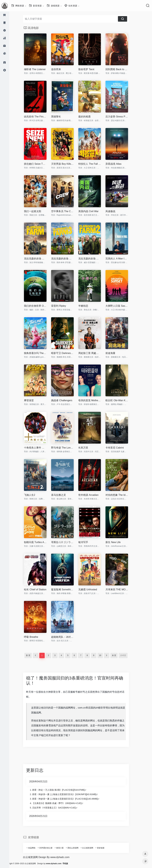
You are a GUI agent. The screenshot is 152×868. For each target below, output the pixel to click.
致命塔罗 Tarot (91, 69)
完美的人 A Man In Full (121, 259)
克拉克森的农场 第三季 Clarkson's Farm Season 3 (67, 259)
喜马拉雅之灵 (63, 495)
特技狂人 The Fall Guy (94, 164)
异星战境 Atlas (118, 164)
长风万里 (88, 448)
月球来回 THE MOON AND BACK (121, 589)
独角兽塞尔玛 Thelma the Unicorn (40, 353)
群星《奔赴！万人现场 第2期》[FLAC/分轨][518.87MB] (63, 790)
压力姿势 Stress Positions (121, 117)
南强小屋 (64, 848)
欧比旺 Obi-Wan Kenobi (121, 400)
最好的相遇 (89, 117)
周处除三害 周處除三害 (94, 353)
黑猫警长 (61, 117)
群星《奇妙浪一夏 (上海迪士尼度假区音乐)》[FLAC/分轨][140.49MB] (70, 799)
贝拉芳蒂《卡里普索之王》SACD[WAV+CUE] (59, 808)
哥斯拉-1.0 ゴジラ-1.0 (67, 542)
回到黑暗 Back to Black (121, 69)
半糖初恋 (88, 306)
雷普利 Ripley (63, 306)
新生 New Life (118, 542)
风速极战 (115, 211)
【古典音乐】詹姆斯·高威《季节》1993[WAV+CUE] (61, 803)
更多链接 (105, 848)
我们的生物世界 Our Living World (40, 306)
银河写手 (88, 542)
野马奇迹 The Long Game (67, 448)
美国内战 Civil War (93, 211)
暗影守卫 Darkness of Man (67, 353)
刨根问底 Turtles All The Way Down (40, 542)
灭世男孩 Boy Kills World (67, 164)
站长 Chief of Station (40, 589)
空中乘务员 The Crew (67, 211)
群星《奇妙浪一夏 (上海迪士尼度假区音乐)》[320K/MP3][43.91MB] (69, 794)
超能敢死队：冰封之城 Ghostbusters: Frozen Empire (67, 637)
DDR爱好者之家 (51, 848)
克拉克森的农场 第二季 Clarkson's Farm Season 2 (94, 259)
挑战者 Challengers (66, 400)
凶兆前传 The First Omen (40, 117)
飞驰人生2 (34, 495)
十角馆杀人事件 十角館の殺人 (40, 448)
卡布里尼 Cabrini (119, 448)
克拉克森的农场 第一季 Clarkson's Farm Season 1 (40, 259)
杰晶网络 (36, 848)
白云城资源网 (92, 848)
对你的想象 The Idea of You (121, 495)
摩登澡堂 (33, 400)
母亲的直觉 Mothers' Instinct (94, 400)
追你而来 (61, 69)
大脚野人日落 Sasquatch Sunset (121, 306)
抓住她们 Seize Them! (40, 164)
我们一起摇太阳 (37, 211)
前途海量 (115, 353)
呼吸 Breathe (36, 637)
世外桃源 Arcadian (93, 495)
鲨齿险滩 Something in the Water (67, 589)
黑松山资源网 (78, 848)
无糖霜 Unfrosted (92, 589)
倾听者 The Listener (39, 69)
